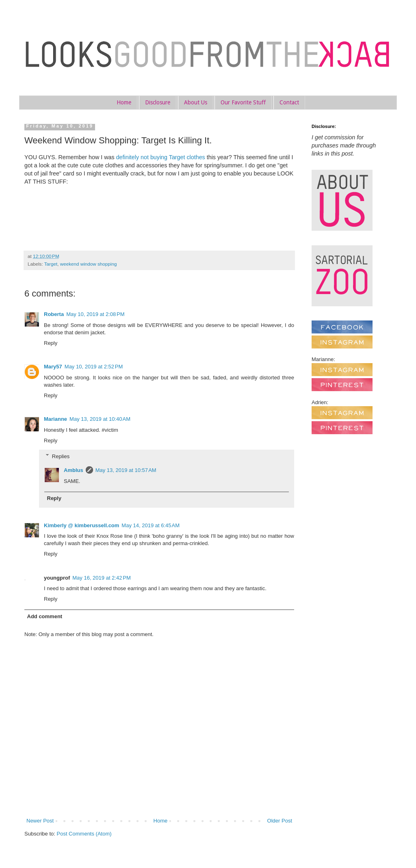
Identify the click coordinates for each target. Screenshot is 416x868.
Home (124, 102)
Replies (61, 456)
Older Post (280, 821)
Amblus (74, 470)
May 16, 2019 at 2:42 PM (101, 578)
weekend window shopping (89, 264)
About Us (196, 102)
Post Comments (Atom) (84, 834)
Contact (289, 102)
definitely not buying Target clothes (161, 157)
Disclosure (158, 102)
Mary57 (53, 367)
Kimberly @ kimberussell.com (81, 525)
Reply (51, 343)
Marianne (55, 419)
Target (51, 264)
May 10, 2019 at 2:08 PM (95, 314)
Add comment (45, 616)
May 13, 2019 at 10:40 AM (100, 419)
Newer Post (40, 821)
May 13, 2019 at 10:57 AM (126, 470)
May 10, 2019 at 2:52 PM (94, 367)
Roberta (54, 314)
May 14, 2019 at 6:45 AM (151, 525)
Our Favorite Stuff (243, 102)
